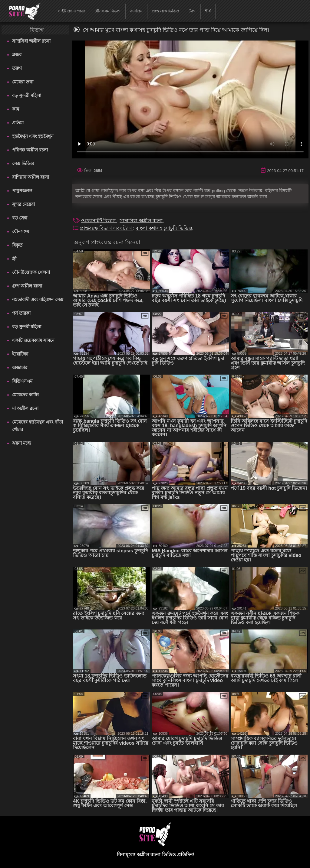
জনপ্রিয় (136, 11)
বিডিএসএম (22, 381)
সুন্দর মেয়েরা (23, 204)
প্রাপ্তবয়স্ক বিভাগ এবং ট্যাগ (107, 228)
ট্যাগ (192, 11)
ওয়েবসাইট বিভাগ (99, 221)
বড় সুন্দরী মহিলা (27, 95)
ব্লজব (17, 55)
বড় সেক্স (20, 218)
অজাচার (20, 367)
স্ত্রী (14, 259)
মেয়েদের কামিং (25, 395)
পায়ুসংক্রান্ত (22, 191)
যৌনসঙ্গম (21, 231)
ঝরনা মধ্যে (21, 443)
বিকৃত (17, 245)
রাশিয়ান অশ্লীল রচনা (31, 177)
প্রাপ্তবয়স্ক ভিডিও (166, 11)
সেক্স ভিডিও (23, 163)
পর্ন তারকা (21, 313)
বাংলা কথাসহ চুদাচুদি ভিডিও (164, 228)
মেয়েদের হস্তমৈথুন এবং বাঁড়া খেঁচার (38, 426)
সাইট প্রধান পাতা (71, 11)
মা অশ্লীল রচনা (25, 408)
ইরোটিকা (20, 354)
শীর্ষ (208, 11)
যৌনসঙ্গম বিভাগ (108, 11)
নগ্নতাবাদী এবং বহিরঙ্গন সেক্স (38, 299)
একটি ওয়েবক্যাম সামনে (33, 340)
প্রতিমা (18, 123)
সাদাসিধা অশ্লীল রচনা (31, 41)
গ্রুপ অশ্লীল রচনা (27, 286)
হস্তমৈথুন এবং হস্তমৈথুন (33, 136)
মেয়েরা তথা (23, 82)
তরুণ (17, 68)
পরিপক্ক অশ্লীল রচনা (30, 150)
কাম (16, 109)
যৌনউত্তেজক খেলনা (31, 272)
